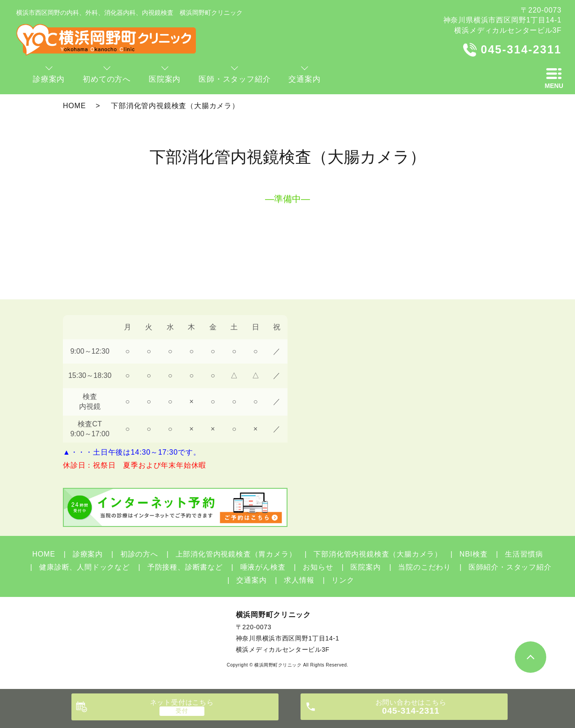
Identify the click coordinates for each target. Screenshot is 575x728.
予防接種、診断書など (185, 567)
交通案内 (251, 580)
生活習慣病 (524, 554)
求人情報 (299, 580)
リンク (343, 580)
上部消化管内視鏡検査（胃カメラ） (236, 554)
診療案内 (88, 554)
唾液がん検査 (263, 567)
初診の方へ (139, 554)
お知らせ (318, 567)
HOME (74, 106)
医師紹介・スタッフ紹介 (510, 567)
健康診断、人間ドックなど (84, 567)
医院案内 (365, 567)
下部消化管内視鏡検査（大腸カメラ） (378, 554)
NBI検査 (474, 554)
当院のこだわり (425, 567)
